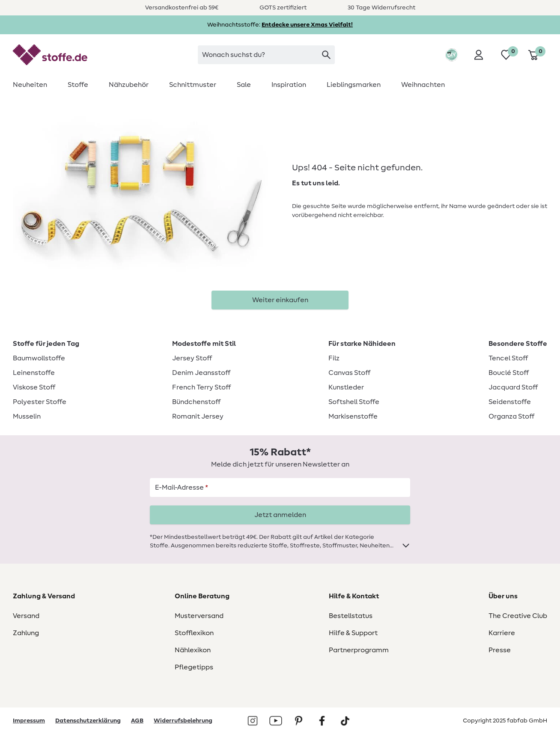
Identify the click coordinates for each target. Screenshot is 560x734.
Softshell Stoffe (354, 402)
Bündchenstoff (196, 402)
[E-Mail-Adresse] (280, 487)
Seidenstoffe (510, 402)
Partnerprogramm (359, 650)
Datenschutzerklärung (88, 721)
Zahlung (26, 633)
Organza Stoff (511, 416)
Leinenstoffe (34, 373)
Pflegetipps (194, 667)
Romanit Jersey (198, 416)
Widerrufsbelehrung (183, 721)
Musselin (27, 416)
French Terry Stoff (201, 387)
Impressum (29, 721)
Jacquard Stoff (513, 387)
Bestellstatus (351, 616)
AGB (137, 721)
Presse (500, 650)
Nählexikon (193, 650)
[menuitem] (35, 85)
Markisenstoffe (353, 416)
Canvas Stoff (349, 373)
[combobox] (266, 55)
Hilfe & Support (353, 633)
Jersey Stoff (192, 358)
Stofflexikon (194, 633)
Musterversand (199, 616)
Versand (26, 616)
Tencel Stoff (508, 358)
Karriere (502, 633)
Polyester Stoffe (40, 402)
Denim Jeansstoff (201, 373)
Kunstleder (346, 387)
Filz (334, 358)
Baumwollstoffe (39, 358)
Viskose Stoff (34, 387)
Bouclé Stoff (509, 373)
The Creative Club (518, 616)
